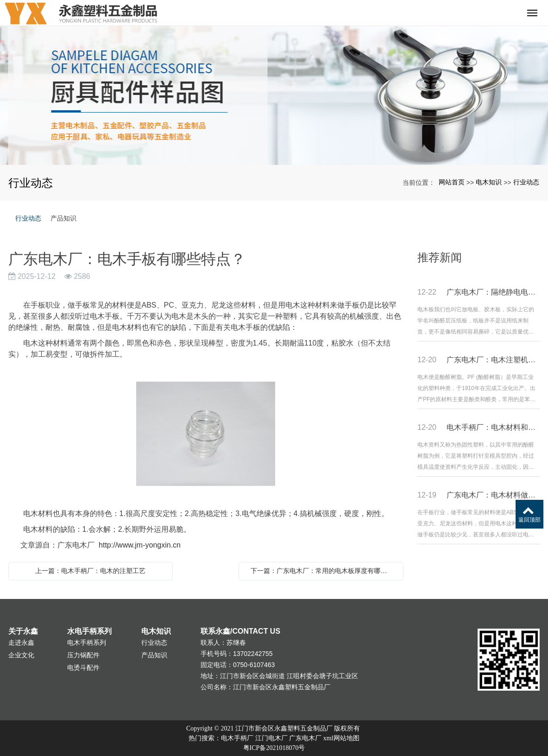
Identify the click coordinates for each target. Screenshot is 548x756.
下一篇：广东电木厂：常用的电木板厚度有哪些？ (322, 571)
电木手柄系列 (87, 643)
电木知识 (489, 182)
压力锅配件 (83, 655)
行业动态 (526, 182)
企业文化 (21, 655)
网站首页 (452, 182)
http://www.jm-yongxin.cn (140, 545)
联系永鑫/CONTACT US (240, 631)
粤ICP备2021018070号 (274, 748)
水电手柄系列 (89, 631)
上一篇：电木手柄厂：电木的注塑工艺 (90, 571)
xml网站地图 (341, 738)
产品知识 (63, 218)
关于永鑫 (23, 631)
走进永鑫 (21, 643)
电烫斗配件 (83, 668)
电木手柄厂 (237, 738)
